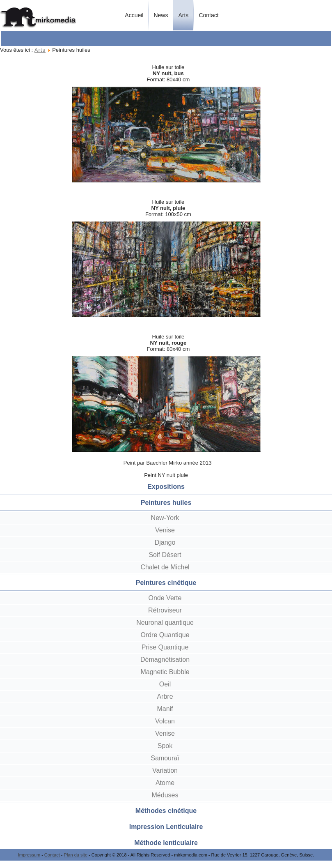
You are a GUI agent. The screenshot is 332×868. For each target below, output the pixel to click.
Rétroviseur (165, 610)
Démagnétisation (165, 660)
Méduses (165, 795)
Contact (208, 15)
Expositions (166, 487)
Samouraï (165, 758)
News (161, 15)
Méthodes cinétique (166, 811)
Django (165, 542)
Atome (165, 783)
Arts (183, 15)
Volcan (165, 721)
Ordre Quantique (165, 635)
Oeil (165, 684)
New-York (165, 518)
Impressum (29, 855)
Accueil (134, 15)
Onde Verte (165, 598)
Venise (165, 530)
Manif (165, 709)
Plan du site (76, 855)
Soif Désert (165, 555)
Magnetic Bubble (165, 672)
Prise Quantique (165, 647)
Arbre (165, 696)
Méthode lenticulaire (166, 843)
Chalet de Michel (165, 567)
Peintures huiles (166, 503)
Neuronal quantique (165, 623)
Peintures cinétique (166, 583)
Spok (165, 746)
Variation (165, 770)
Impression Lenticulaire (166, 827)
